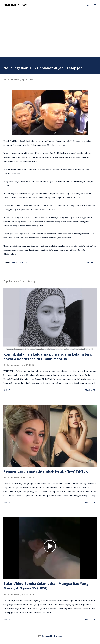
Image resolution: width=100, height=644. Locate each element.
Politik (24, 262)
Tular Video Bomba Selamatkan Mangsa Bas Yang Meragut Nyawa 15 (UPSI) (46, 586)
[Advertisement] (50, 35)
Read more (91, 390)
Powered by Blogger (50, 636)
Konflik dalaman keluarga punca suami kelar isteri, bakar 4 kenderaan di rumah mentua (48, 357)
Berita (15, 262)
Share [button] (90, 262)
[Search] (88, 5)
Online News (16, 5)
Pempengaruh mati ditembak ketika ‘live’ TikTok (46, 471)
